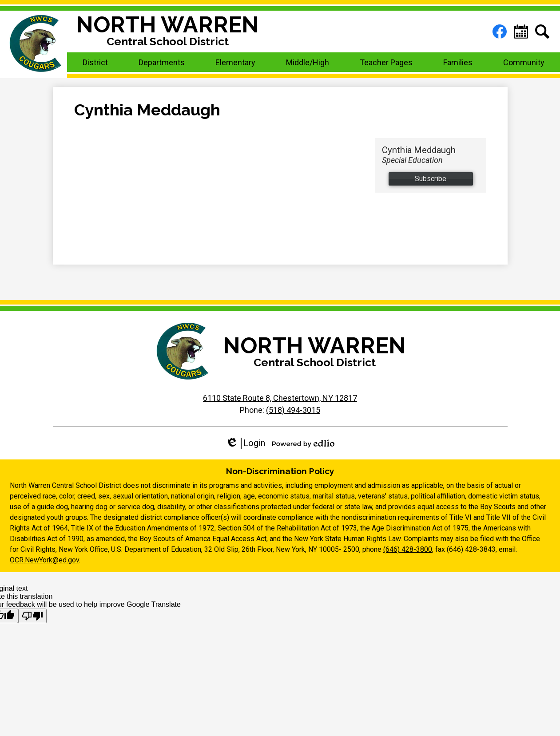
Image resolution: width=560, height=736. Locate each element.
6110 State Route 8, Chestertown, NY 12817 (280, 398)
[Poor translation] (32, 616)
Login (245, 443)
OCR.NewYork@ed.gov (44, 560)
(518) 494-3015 (293, 410)
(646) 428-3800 (408, 549)
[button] (95, 62)
